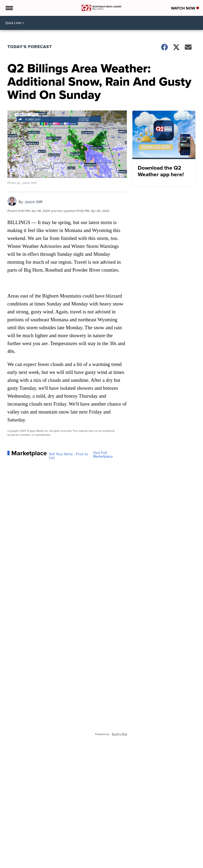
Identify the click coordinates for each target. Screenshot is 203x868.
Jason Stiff (33, 202)
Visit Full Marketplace (103, 455)
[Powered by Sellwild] (119, 734)
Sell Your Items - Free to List (68, 456)
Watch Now (185, 8)
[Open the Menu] (9, 8)
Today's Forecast (30, 47)
